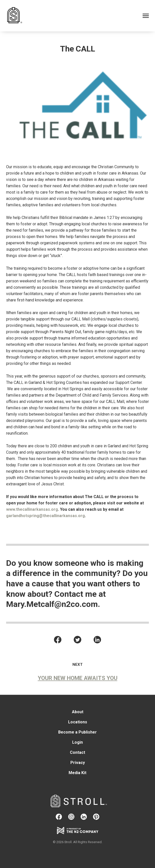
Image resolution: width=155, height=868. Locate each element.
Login (77, 743)
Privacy (78, 763)
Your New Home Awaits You (78, 678)
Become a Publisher (77, 732)
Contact (77, 753)
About (78, 712)
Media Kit (77, 773)
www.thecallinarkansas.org (32, 509)
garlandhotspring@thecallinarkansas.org (45, 516)
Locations (78, 722)
